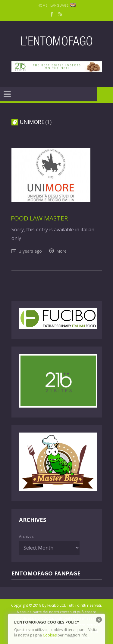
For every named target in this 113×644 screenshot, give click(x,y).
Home (42, 5)
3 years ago (30, 251)
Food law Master (39, 218)
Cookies (50, 635)
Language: (63, 5)
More (62, 251)
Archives (26, 536)
